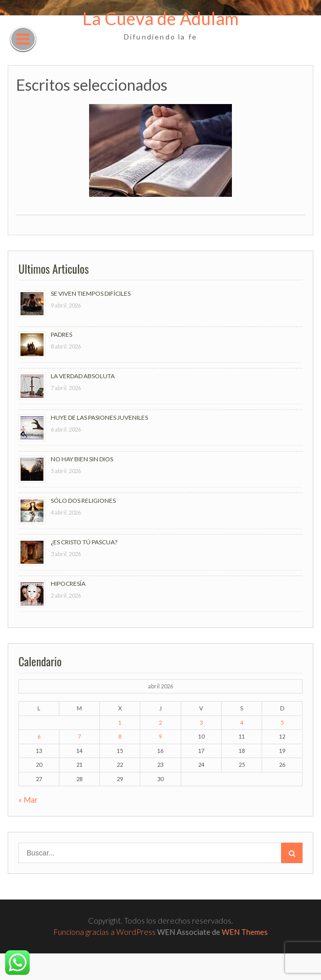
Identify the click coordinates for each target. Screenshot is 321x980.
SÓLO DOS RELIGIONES (83, 501)
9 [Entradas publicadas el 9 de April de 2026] (160, 736)
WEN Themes (245, 932)
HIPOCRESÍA (68, 584)
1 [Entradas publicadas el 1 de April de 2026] (120, 722)
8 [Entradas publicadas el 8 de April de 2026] (120, 736)
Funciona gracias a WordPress (105, 932)
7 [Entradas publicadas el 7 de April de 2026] (79, 736)
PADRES (61, 334)
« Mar (28, 800)
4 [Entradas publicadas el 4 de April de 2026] (242, 722)
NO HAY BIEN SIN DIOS (82, 459)
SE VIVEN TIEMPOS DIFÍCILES (91, 293)
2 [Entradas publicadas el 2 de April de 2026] (160, 722)
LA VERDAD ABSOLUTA (83, 376)
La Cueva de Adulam (160, 18)
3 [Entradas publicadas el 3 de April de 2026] (201, 722)
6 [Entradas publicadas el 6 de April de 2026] (39, 736)
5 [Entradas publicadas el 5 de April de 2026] (282, 722)
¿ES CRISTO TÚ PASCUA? (84, 542)
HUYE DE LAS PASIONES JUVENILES (99, 417)
